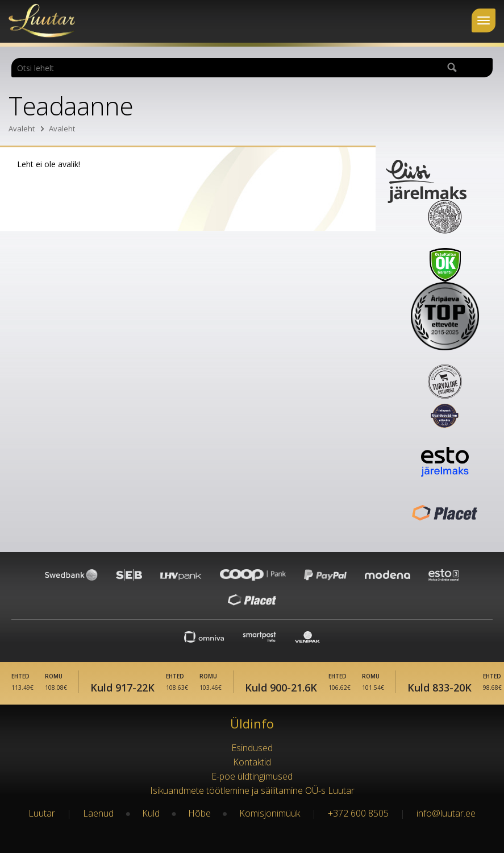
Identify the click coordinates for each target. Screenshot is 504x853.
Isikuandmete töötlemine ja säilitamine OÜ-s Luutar (252, 790)
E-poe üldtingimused (252, 776)
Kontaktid (252, 762)
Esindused (252, 748)
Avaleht (22, 129)
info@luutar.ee (446, 813)
